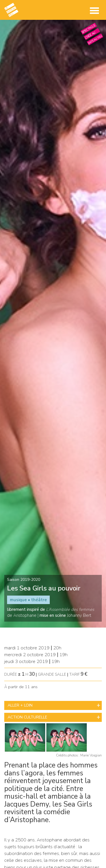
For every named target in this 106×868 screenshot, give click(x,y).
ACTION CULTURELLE (27, 717)
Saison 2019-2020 (24, 580)
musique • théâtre (28, 600)
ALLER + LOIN (20, 705)
